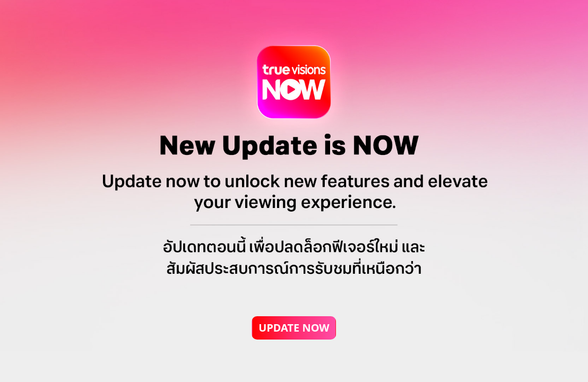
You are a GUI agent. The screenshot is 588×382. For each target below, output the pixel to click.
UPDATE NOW (294, 328)
